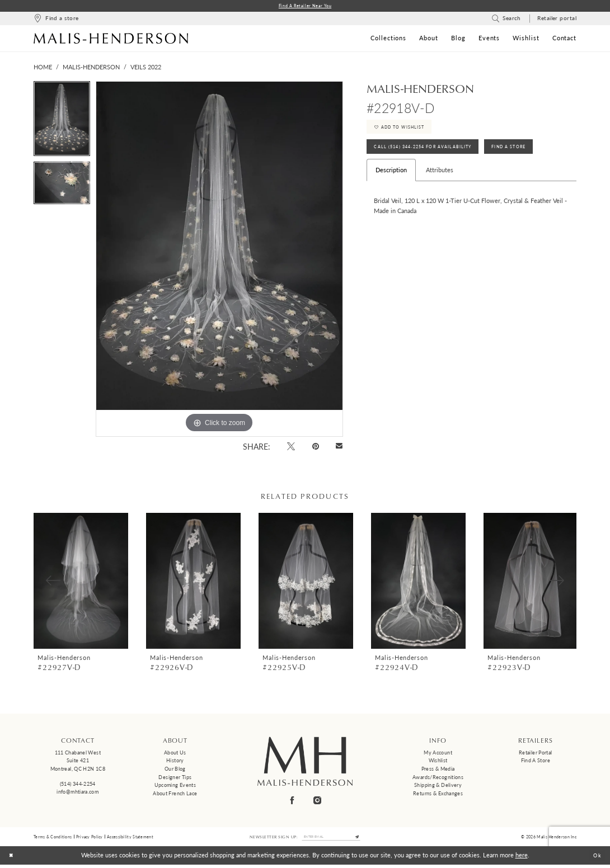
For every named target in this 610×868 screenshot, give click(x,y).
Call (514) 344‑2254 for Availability (431, 155)
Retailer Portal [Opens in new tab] (536, 754)
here (522, 858)
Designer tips (175, 778)
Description (391, 180)
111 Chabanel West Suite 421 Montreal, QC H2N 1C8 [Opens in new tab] (78, 762)
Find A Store (531, 155)
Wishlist (438, 761)
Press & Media (438, 770)
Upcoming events (175, 787)
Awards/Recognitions (438, 778)
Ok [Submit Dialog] (596, 858)
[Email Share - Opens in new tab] (339, 448)
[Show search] (506, 20)
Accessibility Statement (130, 838)
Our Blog (175, 770)
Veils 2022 (146, 68)
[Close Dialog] (13, 858)
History (175, 761)
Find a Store (536, 761)
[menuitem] (56, 20)
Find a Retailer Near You (305, 6)
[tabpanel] (62, 123)
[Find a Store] (56, 20)
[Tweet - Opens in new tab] (291, 447)
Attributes (440, 180)
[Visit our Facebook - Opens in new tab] (293, 801)
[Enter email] (331, 839)
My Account (438, 754)
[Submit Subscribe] (363, 839)
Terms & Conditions (53, 838)
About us (175, 754)
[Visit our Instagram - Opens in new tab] (318, 801)
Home (43, 68)
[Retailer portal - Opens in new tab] (557, 20)
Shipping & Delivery (438, 787)
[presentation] (81, 582)
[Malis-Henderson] (111, 39)
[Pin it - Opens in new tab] (315, 447)
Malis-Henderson (91, 68)
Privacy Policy (90, 838)
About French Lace (175, 794)
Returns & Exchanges (438, 794)
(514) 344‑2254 (78, 785)
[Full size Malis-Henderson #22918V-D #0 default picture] (219, 260)
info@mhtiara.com (78, 793)
